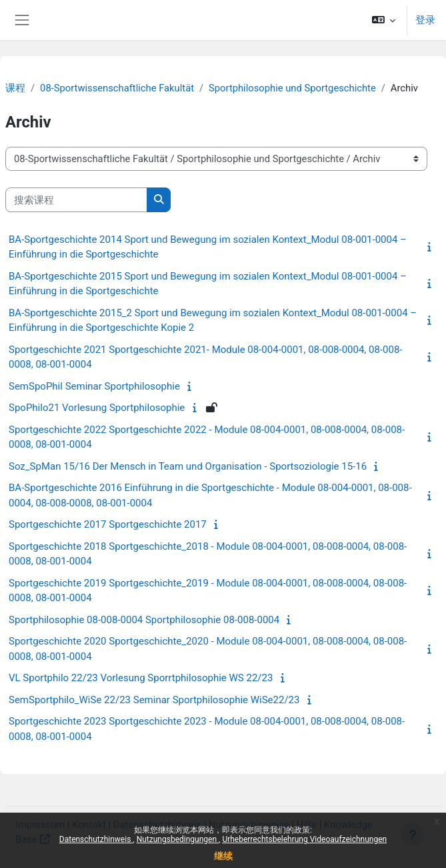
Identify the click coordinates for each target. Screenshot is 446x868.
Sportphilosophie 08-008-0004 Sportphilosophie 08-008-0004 (144, 620)
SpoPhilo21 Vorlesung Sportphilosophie (97, 408)
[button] (384, 20)
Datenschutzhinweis (96, 839)
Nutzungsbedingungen (178, 839)
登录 (425, 20)
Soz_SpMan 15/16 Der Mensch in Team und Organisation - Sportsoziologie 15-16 (188, 466)
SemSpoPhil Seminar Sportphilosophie (94, 386)
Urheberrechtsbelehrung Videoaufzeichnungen (304, 839)
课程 (15, 88)
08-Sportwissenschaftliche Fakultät (117, 88)
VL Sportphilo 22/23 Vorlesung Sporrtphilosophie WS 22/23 (141, 678)
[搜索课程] (76, 199)
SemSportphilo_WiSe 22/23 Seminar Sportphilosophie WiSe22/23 (154, 700)
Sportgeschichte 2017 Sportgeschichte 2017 (108, 524)
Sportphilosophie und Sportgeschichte (292, 88)
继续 (223, 856)
